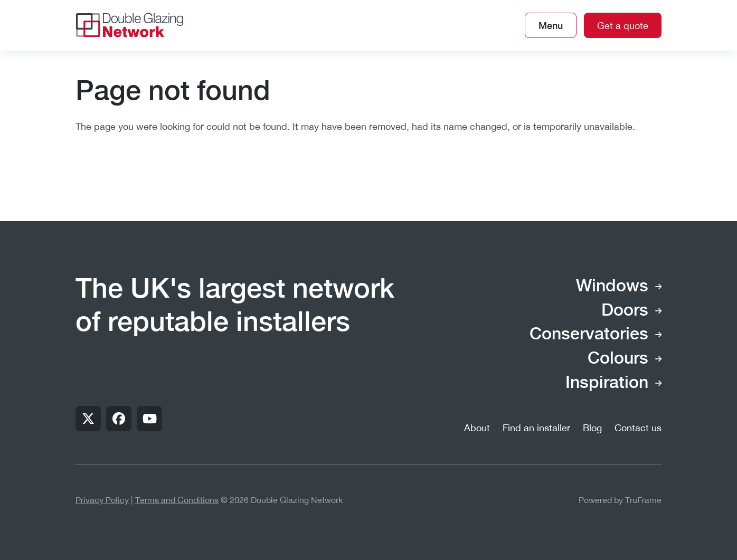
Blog (592, 428)
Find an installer (536, 428)
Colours (618, 359)
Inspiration (607, 383)
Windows (612, 287)
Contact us (638, 428)
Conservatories (589, 335)
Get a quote (623, 26)
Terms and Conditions (177, 500)
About (477, 428)
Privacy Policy (102, 500)
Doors (625, 311)
